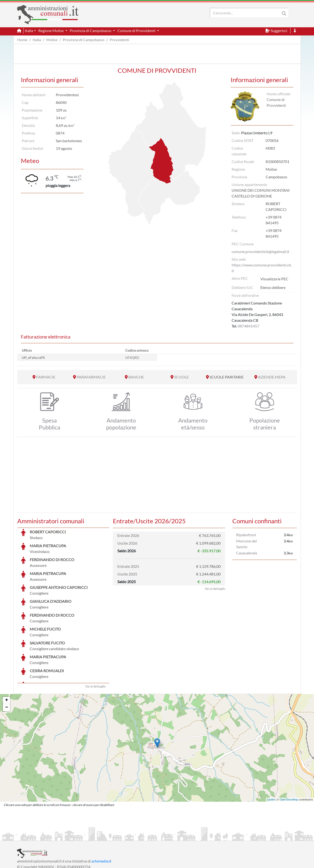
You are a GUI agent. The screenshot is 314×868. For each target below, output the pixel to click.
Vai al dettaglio (95, 650)
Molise (52, 40)
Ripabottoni (246, 535)
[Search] (246, 13)
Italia (37, 40)
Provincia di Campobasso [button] (91, 31)
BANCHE (136, 377)
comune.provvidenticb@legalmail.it (260, 251)
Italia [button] (29, 31)
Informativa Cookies (111, 837)
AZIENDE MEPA (272, 377)
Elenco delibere (273, 287)
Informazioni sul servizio (37, 837)
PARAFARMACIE (91, 377)
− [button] (7, 672)
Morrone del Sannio (246, 544)
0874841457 (248, 326)
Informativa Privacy (76, 837)
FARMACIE (46, 377)
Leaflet (271, 764)
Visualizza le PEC (274, 279)
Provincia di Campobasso (84, 40)
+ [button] (7, 665)
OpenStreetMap (289, 764)
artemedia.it (101, 825)
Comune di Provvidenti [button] (137, 31)
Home (22, 40)
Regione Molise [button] (51, 31)
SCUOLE (181, 377)
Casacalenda (247, 553)
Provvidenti (119, 40)
